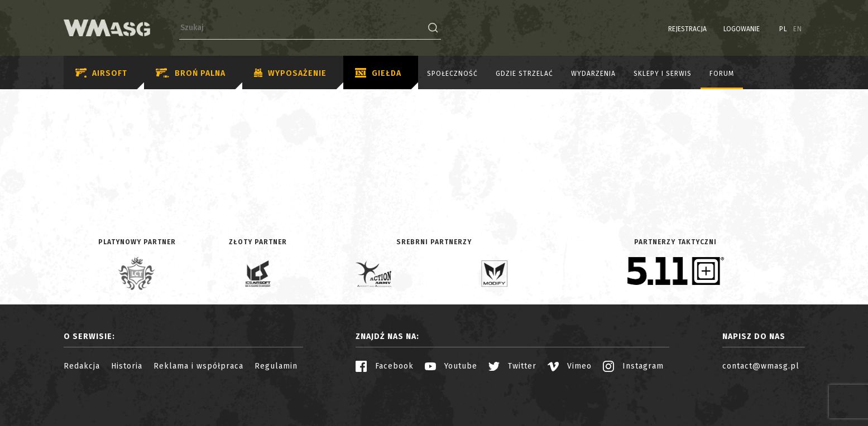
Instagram (633, 366)
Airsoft (101, 73)
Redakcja (82, 366)
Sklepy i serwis (663, 74)
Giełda (378, 74)
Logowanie (742, 29)
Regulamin (276, 366)
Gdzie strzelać (524, 74)
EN (798, 29)
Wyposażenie (290, 74)
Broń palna (191, 73)
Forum (722, 74)
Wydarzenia (593, 74)
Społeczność (452, 74)
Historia (127, 366)
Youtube (451, 366)
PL (783, 29)
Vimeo (570, 366)
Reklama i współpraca (198, 366)
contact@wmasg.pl (761, 366)
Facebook (385, 366)
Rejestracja (687, 29)
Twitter (512, 366)
